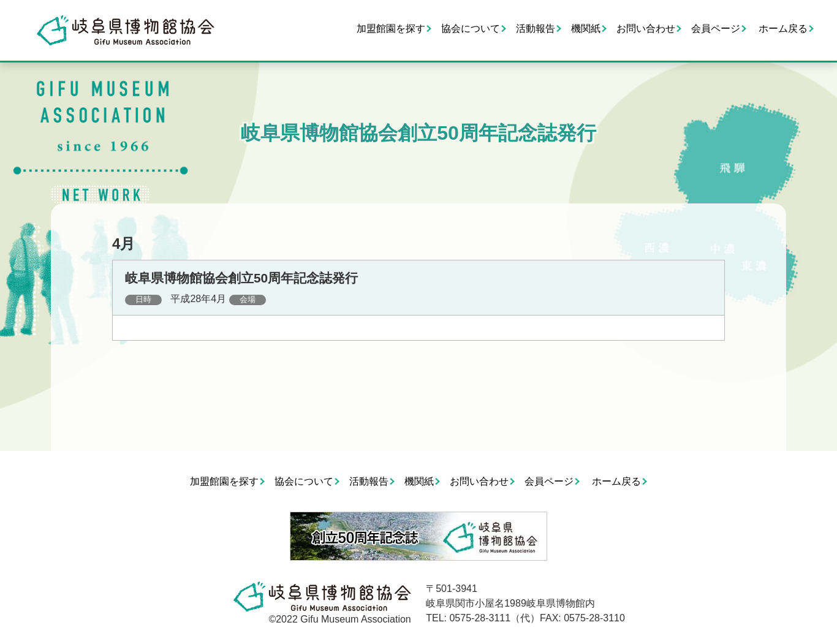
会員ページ (716, 28)
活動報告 (536, 28)
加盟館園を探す (391, 28)
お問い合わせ (646, 28)
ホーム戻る (783, 28)
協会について (471, 28)
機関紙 (586, 28)
